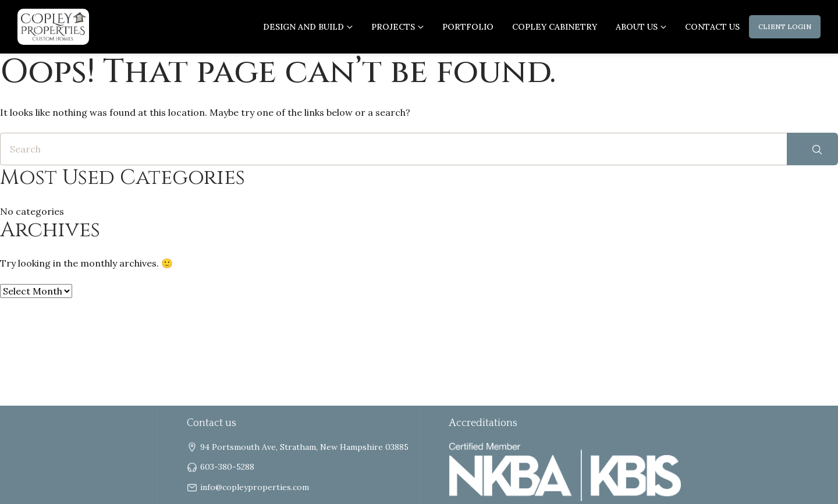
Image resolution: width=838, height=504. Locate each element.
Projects (393, 27)
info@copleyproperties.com (255, 488)
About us (637, 27)
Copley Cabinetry (555, 27)
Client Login (785, 26)
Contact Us (712, 27)
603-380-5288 (227, 468)
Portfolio (468, 27)
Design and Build (303, 27)
